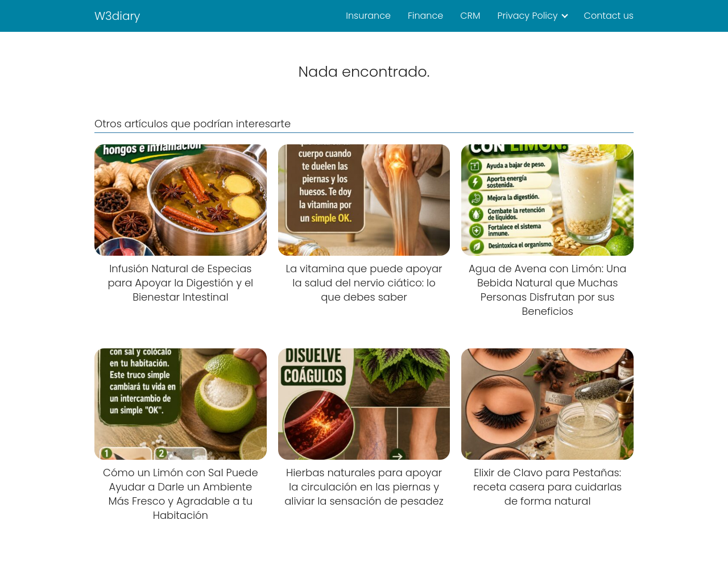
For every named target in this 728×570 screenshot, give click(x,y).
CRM (470, 16)
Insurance (368, 16)
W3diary (117, 16)
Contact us (609, 16)
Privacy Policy (527, 16)
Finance (425, 16)
